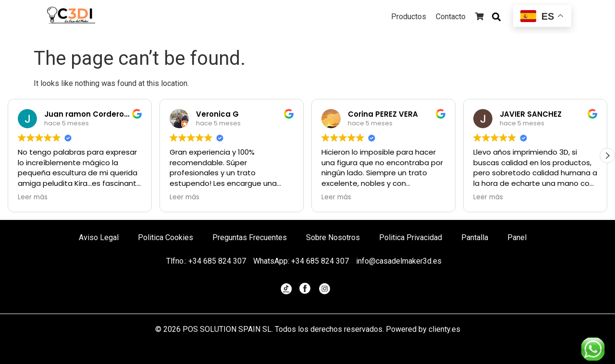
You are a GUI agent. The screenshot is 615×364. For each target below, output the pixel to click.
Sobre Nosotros (333, 237)
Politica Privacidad (411, 237)
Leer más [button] (33, 197)
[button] (607, 156)
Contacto (451, 17)
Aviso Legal (99, 237)
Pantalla (475, 237)
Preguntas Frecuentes (250, 237)
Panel (517, 237)
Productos (409, 17)
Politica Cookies (166, 237)
